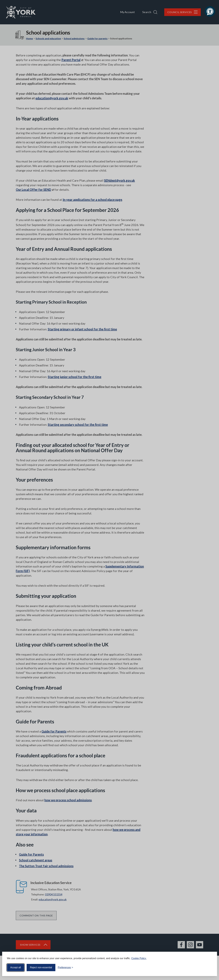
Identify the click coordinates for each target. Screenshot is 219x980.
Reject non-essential (41, 967)
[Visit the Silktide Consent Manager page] (210, 968)
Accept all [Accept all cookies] (16, 967)
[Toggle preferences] (65, 968)
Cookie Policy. (139, 958)
